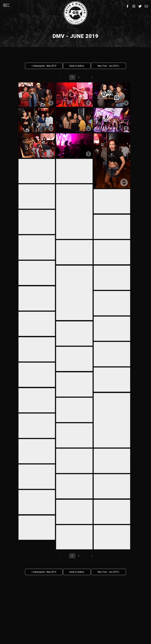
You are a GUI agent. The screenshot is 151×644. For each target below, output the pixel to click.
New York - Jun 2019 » (109, 66)
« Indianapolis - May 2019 (44, 66)
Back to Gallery (77, 66)
